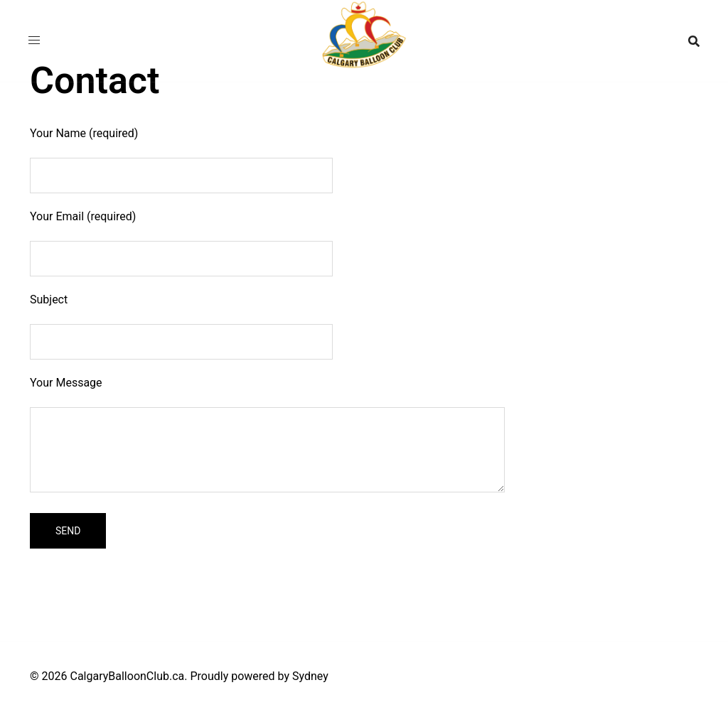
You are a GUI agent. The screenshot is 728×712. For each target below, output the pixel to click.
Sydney (310, 676)
